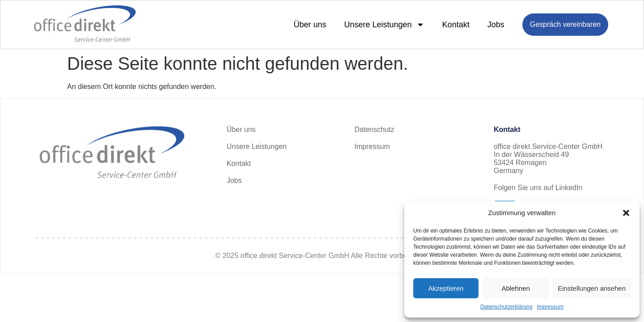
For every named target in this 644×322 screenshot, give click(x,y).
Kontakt (456, 25)
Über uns (310, 25)
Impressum (550, 307)
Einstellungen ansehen (592, 288)
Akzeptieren (446, 288)
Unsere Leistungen (384, 25)
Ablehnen (515, 288)
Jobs (496, 25)
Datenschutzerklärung (506, 307)
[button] (626, 213)
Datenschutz (375, 129)
